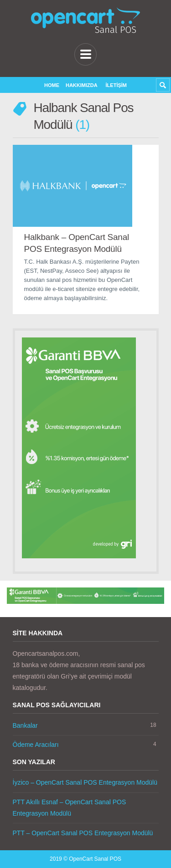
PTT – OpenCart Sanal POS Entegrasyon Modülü (83, 833)
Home (52, 85)
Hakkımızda (82, 85)
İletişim (116, 85)
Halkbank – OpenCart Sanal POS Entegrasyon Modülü (77, 243)
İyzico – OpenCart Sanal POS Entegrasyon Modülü (85, 782)
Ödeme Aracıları (36, 745)
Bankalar (25, 725)
